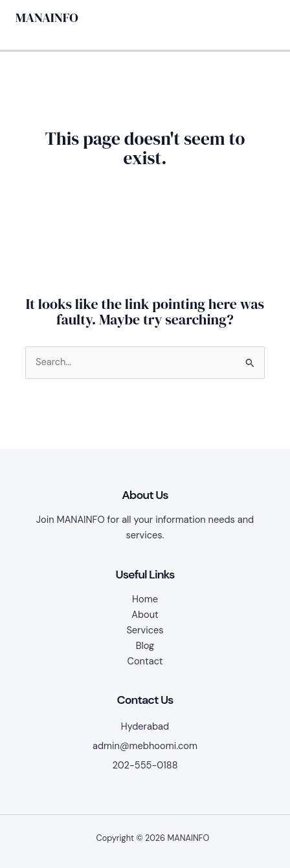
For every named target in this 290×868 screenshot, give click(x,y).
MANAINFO (47, 17)
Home (145, 599)
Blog (145, 646)
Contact (145, 662)
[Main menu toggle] (260, 17)
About (145, 615)
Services (145, 630)
